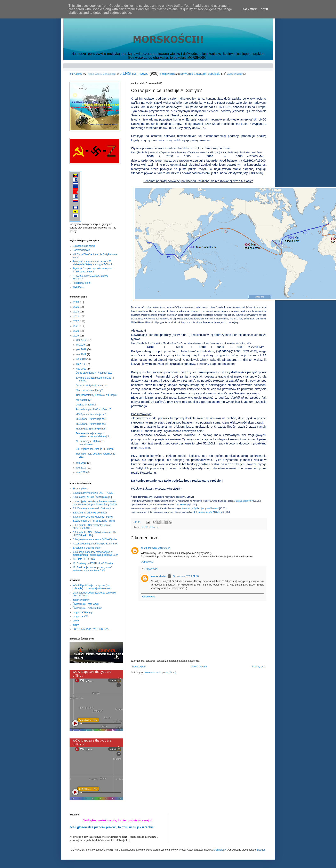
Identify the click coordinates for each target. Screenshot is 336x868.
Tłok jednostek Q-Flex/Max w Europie (96, 395)
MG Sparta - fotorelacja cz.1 (91, 424)
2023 (77, 317)
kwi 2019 (82, 468)
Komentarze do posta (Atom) (160, 673)
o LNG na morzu (134, 73)
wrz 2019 (82, 354)
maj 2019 (82, 463)
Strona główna (199, 667)
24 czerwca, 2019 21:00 (186, 576)
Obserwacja (183, 504)
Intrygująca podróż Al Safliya (208, 512)
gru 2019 (82, 340)
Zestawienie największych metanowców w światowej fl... (93, 435)
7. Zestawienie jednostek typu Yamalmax (95, 544)
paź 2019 (82, 349)
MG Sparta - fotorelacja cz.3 (91, 414)
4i (142, 548)
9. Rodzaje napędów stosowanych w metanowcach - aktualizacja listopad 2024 (95, 553)
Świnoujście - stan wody (86, 604)
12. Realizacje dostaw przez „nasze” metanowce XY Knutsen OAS (92, 569)
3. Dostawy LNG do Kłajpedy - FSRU (93, 517)
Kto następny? (84, 400)
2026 (77, 302)
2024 (77, 312)
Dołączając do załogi (84, 246)
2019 (77, 336)
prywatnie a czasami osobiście (200, 74)
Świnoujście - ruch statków (87, 608)
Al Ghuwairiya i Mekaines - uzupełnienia (90, 443)
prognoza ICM (80, 617)
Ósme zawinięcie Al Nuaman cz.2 (94, 373)
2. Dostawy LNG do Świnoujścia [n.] (92, 497)
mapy (76, 625)
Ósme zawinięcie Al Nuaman (91, 386)
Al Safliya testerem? (243, 501)
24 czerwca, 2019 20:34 (157, 548)
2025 (77, 307)
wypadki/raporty (235, 74)
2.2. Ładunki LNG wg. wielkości (90, 513)
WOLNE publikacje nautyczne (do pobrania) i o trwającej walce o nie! (91, 587)
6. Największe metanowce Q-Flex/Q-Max (95, 539)
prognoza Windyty (82, 612)
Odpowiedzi (151, 569)
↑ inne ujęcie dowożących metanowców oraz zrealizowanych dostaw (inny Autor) (95, 503)
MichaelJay (219, 850)
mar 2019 (82, 472)
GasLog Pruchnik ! (86, 405)
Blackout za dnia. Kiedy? (89, 390)
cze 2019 (82, 369)
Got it (265, 9)
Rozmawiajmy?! (81, 250)
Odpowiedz (147, 562)
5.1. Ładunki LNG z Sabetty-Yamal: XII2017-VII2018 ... (92, 527)
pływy (76, 621)
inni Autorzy (76, 74)
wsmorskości (159, 576)
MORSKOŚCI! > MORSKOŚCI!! (102, 74)
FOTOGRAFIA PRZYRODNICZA (91, 629)
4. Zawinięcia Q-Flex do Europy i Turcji (94, 521)
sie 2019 (81, 359)
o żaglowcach (167, 74)
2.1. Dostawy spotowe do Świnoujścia (93, 508)
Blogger (261, 850)
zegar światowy (81, 600)
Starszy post (259, 667)
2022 (77, 321)
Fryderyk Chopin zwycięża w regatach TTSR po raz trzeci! (93, 270)
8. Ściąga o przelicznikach (87, 548)
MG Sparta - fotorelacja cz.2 (91, 419)
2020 (77, 331)
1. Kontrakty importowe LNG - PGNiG (93, 493)
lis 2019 (81, 345)
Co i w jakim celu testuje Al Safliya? (95, 449)
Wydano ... (78, 287)
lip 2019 (81, 364)
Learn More (249, 9)
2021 (77, 326)
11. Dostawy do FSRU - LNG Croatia (93, 563)
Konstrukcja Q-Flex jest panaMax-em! (200, 508)
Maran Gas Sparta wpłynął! (91, 429)
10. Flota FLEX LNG (84, 559)
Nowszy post (139, 667)
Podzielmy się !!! (82, 283)
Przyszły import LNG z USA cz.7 (93, 409)
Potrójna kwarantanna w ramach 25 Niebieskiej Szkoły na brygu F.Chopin (93, 263)
